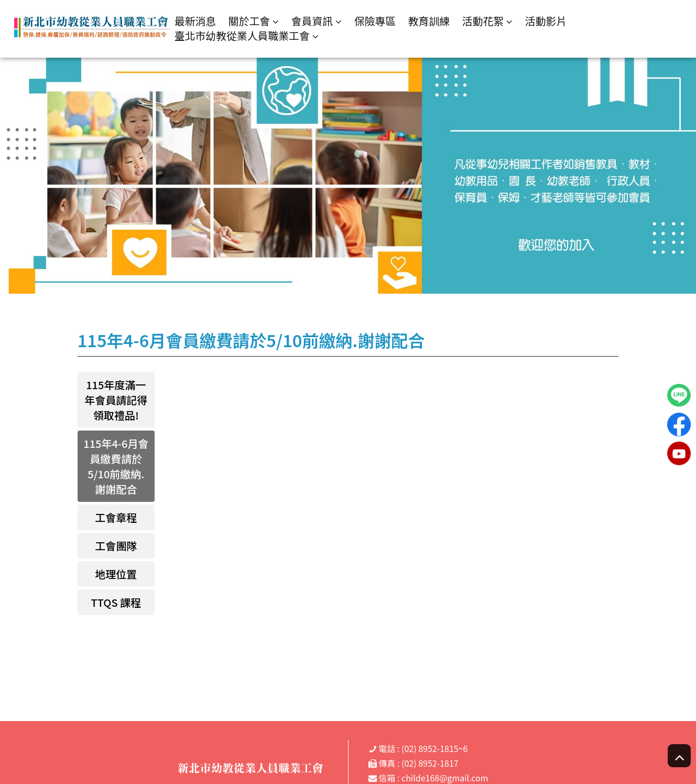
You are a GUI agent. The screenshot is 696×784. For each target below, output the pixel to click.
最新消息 (198, 21)
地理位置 (116, 574)
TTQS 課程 (116, 602)
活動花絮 (487, 21)
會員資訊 (315, 21)
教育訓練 (432, 21)
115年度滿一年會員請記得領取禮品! (116, 400)
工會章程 (116, 517)
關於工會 (252, 21)
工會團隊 (116, 546)
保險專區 (378, 21)
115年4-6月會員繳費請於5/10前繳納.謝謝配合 (116, 466)
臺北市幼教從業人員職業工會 (245, 36)
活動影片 (550, 21)
